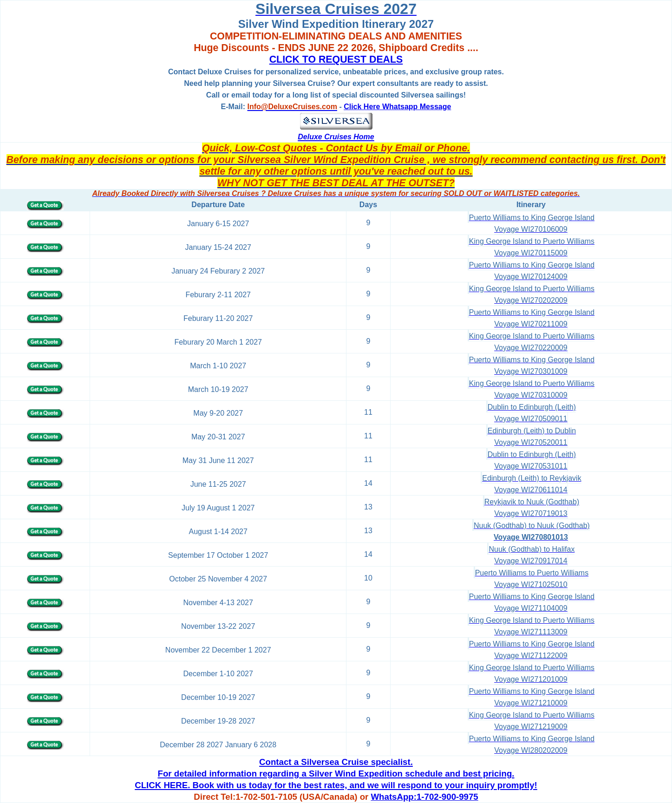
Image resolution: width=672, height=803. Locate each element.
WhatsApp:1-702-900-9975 (425, 797)
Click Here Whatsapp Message (397, 107)
